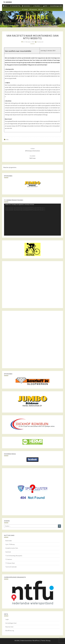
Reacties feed (9, 627)
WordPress (36, 641)
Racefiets (38, 6)
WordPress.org (10, 631)
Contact (26, 9)
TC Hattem (9, 559)
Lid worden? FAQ (16, 6)
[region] (32, 186)
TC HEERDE (8, 2)
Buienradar (9, 541)
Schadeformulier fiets (12, 548)
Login (42, 9)
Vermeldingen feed (11, 623)
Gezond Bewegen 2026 (56, 6)
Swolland (8, 552)
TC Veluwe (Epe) (10, 563)
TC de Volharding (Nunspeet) (14, 556)
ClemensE (40, 42)
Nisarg (48, 641)
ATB (47, 6)
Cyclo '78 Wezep (10, 544)
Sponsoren (34, 9)
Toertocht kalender (11, 567)
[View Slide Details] (32, 184)
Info (7, 6)
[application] (32, 220)
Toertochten (28, 6)
